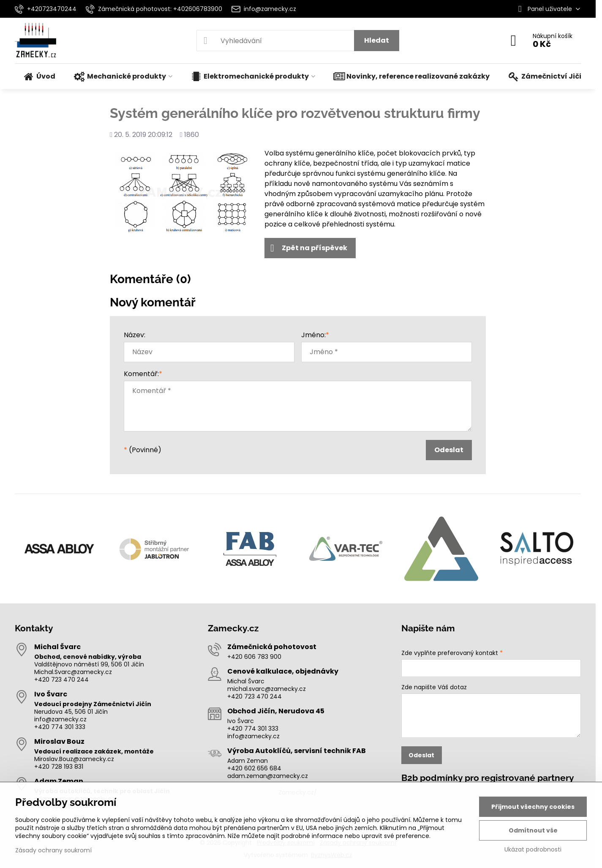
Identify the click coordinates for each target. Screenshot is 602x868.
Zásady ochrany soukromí (53, 850)
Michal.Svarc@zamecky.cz (73, 672)
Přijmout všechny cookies (533, 807)
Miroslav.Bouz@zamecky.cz (74, 759)
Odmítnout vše (533, 830)
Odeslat (449, 450)
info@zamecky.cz (60, 719)
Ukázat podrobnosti (533, 850)
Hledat (377, 40)
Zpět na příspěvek (309, 248)
